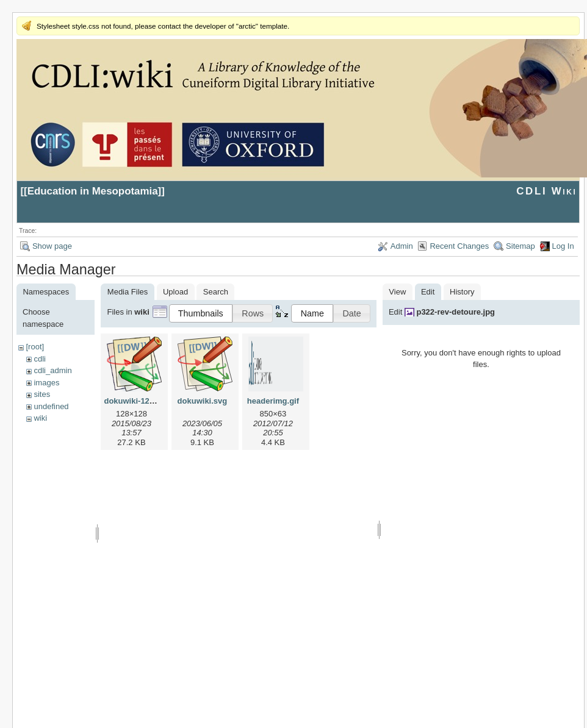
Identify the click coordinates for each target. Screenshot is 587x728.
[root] (35, 347)
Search (216, 292)
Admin (402, 246)
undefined (51, 406)
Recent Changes (459, 246)
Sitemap (520, 246)
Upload (175, 292)
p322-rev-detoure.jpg (456, 312)
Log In (563, 246)
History (462, 292)
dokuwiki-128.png (137, 401)
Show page (52, 246)
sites (42, 394)
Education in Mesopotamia (93, 191)
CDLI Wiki (546, 191)
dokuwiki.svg (203, 401)
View (397, 292)
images (46, 383)
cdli (40, 359)
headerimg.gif (273, 401)
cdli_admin (52, 370)
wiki (40, 418)
